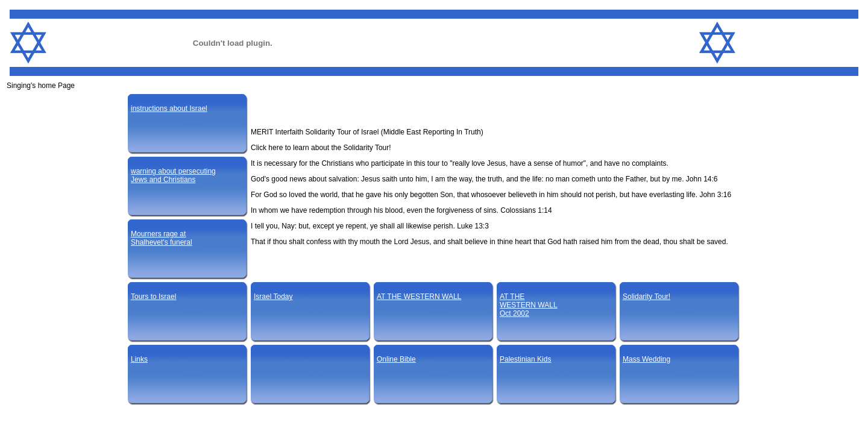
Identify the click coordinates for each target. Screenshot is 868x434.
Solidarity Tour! (646, 297)
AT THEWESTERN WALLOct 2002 (529, 305)
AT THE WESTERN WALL (419, 297)
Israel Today (273, 297)
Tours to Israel (153, 297)
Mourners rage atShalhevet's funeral (162, 238)
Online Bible (396, 359)
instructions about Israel (169, 108)
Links (139, 359)
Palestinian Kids (525, 359)
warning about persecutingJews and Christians (173, 175)
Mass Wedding (646, 359)
